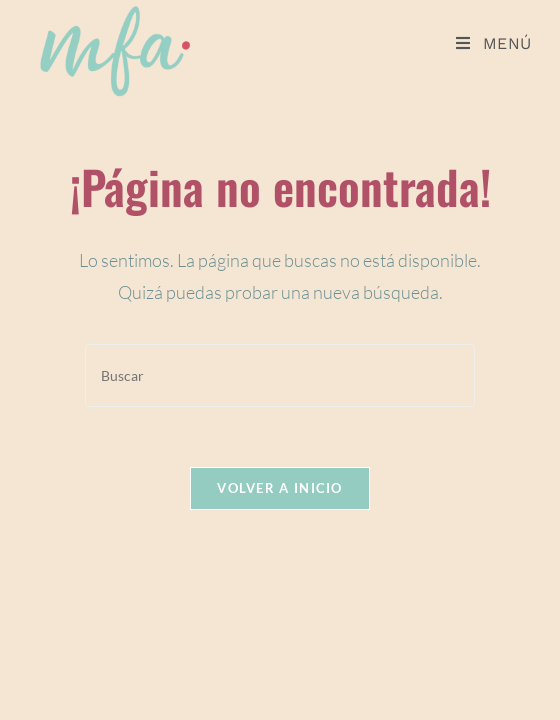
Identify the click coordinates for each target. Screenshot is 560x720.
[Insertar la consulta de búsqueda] (280, 375)
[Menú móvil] (494, 43)
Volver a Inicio (280, 488)
